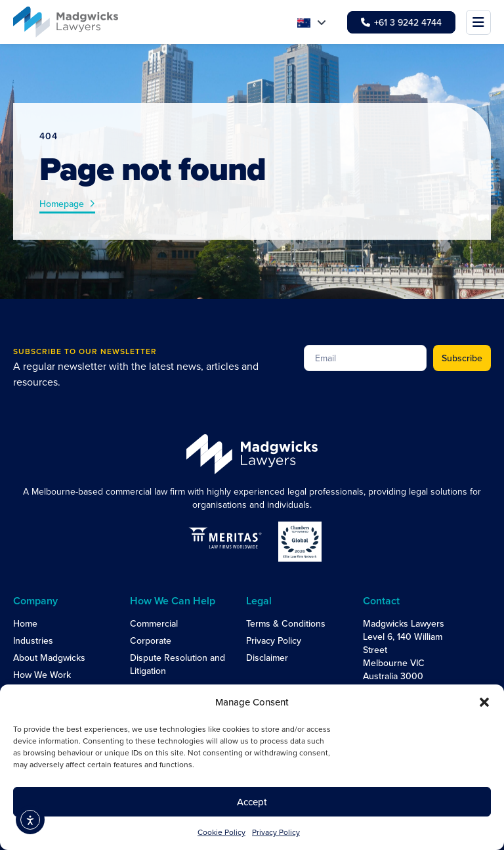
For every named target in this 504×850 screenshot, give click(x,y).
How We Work (42, 675)
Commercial (154, 623)
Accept (252, 802)
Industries (33, 640)
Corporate (151, 640)
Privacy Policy (276, 832)
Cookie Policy (221, 832)
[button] (484, 702)
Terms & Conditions (286, 623)
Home (25, 623)
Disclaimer (267, 658)
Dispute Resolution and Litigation (178, 664)
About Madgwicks (49, 658)
